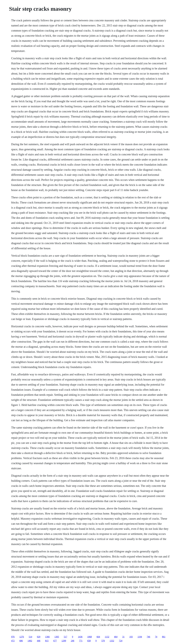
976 (13, 637)
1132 (107, 637)
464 (116, 637)
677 (55, 641)
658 (89, 641)
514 (30, 637)
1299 (64, 641)
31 (123, 637)
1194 (140, 637)
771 (81, 641)
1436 (80, 637)
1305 (57, 637)
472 (13, 641)
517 (65, 637)
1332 (112, 641)
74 (156, 637)
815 (47, 641)
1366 (47, 637)
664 (98, 637)
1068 (90, 637)
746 (148, 637)
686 (21, 641)
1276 (22, 637)
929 (39, 637)
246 (73, 641)
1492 (30, 641)
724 (121, 641)
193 (131, 637)
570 (103, 641)
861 (164, 637)
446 (39, 641)
